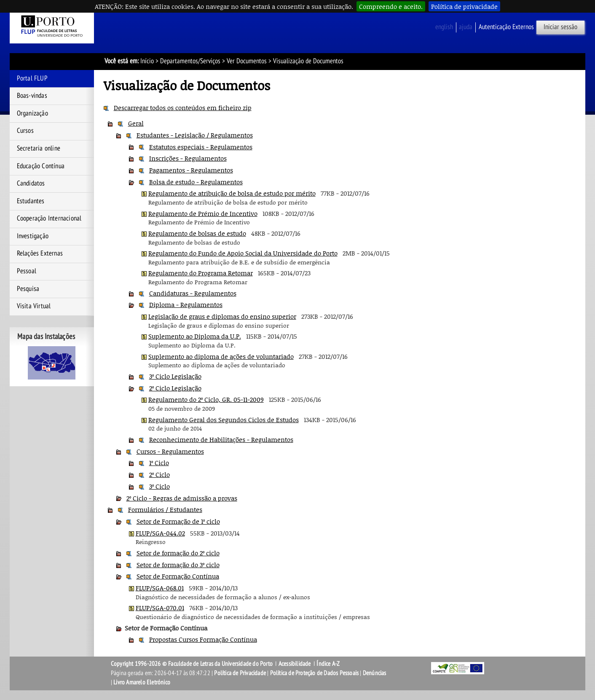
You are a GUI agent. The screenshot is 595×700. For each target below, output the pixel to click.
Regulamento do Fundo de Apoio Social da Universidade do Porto (243, 253)
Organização (32, 113)
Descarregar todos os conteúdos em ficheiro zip (183, 108)
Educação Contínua (41, 166)
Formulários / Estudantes (165, 509)
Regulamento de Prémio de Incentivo (203, 213)
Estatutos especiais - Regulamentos (201, 147)
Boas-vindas (32, 96)
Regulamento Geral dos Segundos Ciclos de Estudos (224, 420)
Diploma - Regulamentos (186, 304)
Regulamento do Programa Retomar (201, 273)
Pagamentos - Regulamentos (191, 170)
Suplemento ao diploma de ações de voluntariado (221, 356)
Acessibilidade (295, 664)
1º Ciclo (159, 463)
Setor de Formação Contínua (178, 576)
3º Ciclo (159, 486)
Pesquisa (28, 289)
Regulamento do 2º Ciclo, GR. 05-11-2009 (206, 399)
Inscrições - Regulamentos (188, 158)
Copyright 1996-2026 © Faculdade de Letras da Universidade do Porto (192, 664)
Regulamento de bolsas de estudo (197, 233)
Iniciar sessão (560, 27)
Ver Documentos (247, 61)
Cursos (25, 131)
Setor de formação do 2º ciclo (178, 553)
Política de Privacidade (240, 673)
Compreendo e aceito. (391, 6)
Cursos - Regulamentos (170, 451)
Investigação (33, 236)
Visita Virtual (34, 306)
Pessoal (27, 271)
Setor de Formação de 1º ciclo (178, 521)
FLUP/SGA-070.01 (160, 608)
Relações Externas (40, 253)
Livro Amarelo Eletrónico (142, 682)
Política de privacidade (464, 6)
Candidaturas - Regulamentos (193, 293)
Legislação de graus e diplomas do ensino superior (222, 316)
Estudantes (31, 201)
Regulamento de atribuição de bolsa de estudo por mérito (232, 193)
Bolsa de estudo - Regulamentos (196, 182)
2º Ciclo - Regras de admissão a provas (182, 498)
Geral (136, 123)
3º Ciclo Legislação (175, 376)
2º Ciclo (159, 474)
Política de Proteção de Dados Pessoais (315, 673)
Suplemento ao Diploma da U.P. (195, 336)
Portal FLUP (32, 78)
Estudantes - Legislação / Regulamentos (195, 135)
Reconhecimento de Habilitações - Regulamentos (221, 439)
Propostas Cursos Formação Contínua (203, 639)
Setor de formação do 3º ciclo (178, 565)
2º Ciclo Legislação (175, 388)
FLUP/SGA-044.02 (160, 533)
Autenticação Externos (506, 27)
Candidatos (31, 183)
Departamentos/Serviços (190, 61)
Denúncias (375, 673)
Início (147, 61)
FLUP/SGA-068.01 (160, 588)
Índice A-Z (328, 664)
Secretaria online (39, 148)
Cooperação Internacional (49, 218)
